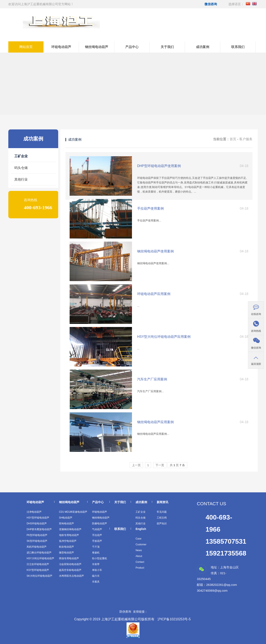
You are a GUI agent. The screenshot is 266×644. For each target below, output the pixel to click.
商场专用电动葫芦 (69, 558)
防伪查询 (125, 612)
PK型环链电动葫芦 (37, 535)
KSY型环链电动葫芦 (38, 570)
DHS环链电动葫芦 (37, 524)
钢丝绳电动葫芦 (97, 47)
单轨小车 (97, 570)
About (139, 556)
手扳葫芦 (97, 541)
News (139, 550)
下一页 (160, 465)
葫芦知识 (162, 524)
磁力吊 (96, 576)
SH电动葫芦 (66, 518)
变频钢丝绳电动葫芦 (70, 529)
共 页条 (177, 465)
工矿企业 (21, 156)
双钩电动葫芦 (66, 524)
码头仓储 (21, 168)
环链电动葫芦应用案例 (154, 294)
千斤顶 (96, 547)
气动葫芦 (97, 529)
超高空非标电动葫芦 (70, 570)
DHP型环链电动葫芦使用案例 (159, 166)
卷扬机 (96, 553)
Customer (141, 544)
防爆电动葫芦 (100, 524)
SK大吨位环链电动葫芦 (39, 576)
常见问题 (162, 512)
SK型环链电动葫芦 (37, 541)
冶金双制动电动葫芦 (70, 564)
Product (140, 568)
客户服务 (246, 139)
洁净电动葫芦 (34, 512)
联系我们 (238, 47)
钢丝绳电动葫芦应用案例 (155, 422)
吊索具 (96, 582)
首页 (233, 139)
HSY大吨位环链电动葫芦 (40, 558)
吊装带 (96, 564)
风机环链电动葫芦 (37, 547)
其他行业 (21, 179)
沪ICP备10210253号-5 (174, 619)
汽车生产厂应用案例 (152, 379)
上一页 (136, 465)
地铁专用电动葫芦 (69, 535)
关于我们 (167, 47)
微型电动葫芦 (66, 553)
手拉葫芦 (97, 535)
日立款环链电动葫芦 (38, 564)
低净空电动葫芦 (68, 541)
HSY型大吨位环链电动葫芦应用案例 (164, 337)
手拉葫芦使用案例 (150, 208)
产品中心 (132, 47)
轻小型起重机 (100, 558)
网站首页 (26, 47)
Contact (140, 562)
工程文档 (162, 518)
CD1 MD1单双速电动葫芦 (73, 512)
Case (138, 539)
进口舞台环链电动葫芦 (39, 553)
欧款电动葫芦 (66, 547)
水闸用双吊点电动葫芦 (71, 576)
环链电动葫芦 (61, 47)
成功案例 (203, 47)
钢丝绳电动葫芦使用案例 (155, 251)
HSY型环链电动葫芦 (38, 518)
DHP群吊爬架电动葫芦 (39, 529)
